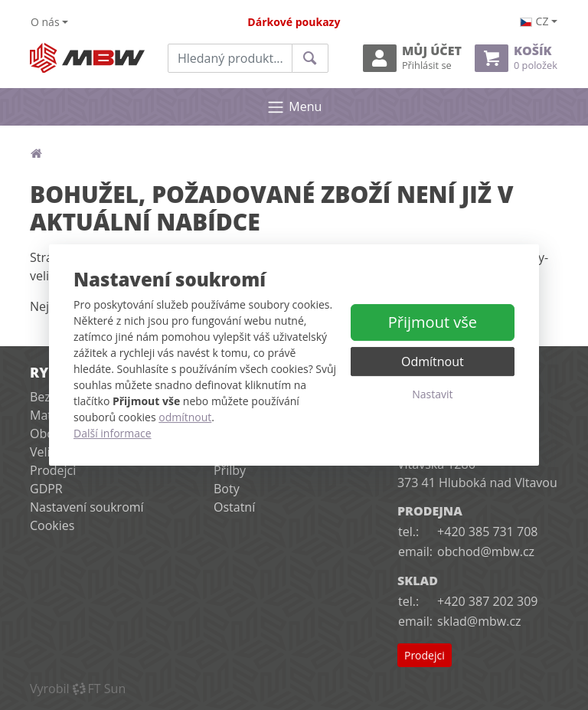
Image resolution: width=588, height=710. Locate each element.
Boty (227, 489)
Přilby (230, 470)
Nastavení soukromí (87, 507)
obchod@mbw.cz (486, 551)
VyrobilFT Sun (78, 689)
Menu (294, 107)
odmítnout (185, 417)
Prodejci (53, 470)
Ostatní (234, 507)
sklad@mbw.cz (479, 621)
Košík (516, 58)
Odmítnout (433, 362)
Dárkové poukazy (294, 22)
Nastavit (432, 394)
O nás (45, 22)
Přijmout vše (433, 322)
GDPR (46, 489)
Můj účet (412, 58)
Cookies (52, 525)
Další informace (113, 433)
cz (534, 21)
